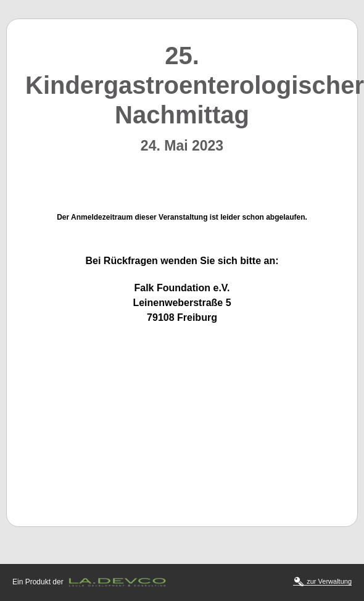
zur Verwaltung (323, 582)
